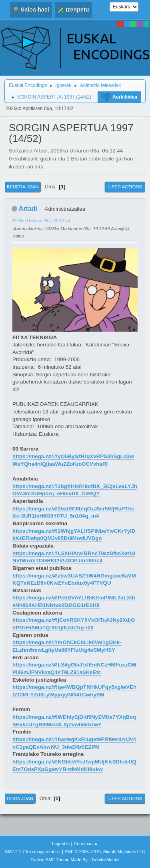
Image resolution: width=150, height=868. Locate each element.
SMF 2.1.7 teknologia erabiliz (33, 852)
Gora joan (20, 799)
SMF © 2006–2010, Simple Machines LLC (105, 852)
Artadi (28, 209)
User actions (125, 187)
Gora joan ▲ (86, 844)
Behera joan (23, 187)
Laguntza (61, 844)
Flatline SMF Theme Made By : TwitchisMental (75, 860)
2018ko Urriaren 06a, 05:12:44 (41, 221)
